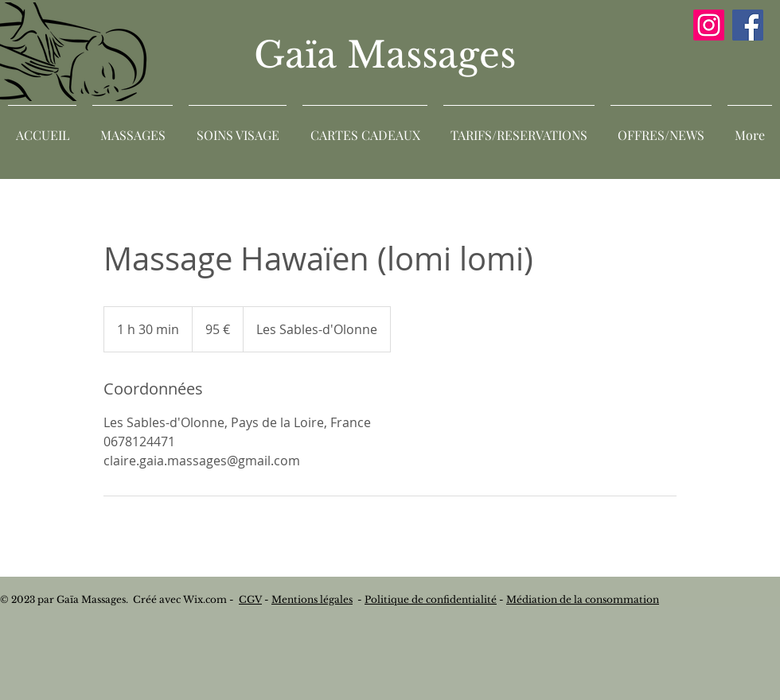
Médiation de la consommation (583, 599)
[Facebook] (748, 25)
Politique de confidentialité (431, 599)
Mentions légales (312, 599)
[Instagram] (709, 25)
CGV (250, 599)
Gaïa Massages (390, 55)
